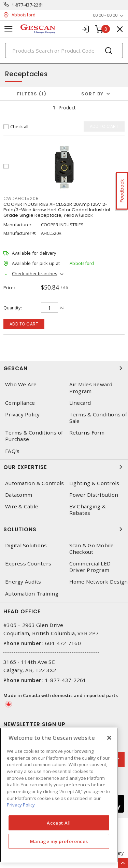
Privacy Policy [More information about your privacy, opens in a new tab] (21, 805)
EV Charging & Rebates (88, 510)
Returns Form (87, 433)
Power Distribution (94, 495)
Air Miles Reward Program (91, 388)
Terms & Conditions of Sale (98, 418)
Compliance (20, 403)
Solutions (64, 529)
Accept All (59, 823)
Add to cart (24, 324)
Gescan (64, 368)
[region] (59, 795)
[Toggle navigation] (9, 29)
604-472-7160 (63, 643)
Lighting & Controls (94, 483)
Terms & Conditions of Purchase (34, 436)
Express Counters (28, 564)
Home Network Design (99, 582)
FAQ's (12, 451)
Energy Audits (23, 582)
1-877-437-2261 (28, 5)
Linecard (80, 403)
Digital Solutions (26, 545)
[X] (109, 738)
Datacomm (19, 495)
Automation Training (32, 594)
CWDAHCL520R (21, 198)
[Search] (64, 50)
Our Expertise (64, 467)
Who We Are (21, 384)
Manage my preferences (59, 841)
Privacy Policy (23, 415)
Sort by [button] (93, 94)
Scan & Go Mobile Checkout (92, 549)
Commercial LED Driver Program (90, 567)
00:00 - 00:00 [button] (105, 15)
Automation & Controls (34, 483)
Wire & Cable (22, 506)
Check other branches (35, 273)
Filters (32, 94)
